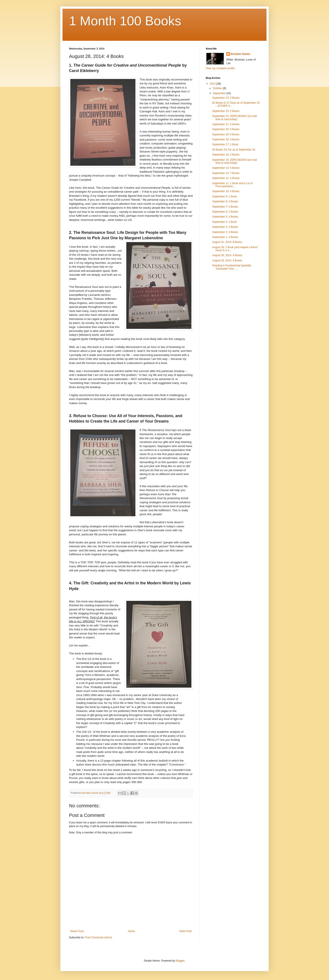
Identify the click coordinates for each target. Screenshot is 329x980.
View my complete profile (220, 68)
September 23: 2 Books (226, 111)
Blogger (180, 961)
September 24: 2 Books (226, 98)
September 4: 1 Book (225, 222)
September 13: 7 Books (226, 173)
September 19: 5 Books (226, 134)
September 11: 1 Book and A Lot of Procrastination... (232, 185)
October (218, 88)
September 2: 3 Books (225, 232)
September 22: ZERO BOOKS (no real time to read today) (234, 118)
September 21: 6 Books (226, 124)
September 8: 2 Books (225, 202)
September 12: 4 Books (226, 178)
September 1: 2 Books (225, 237)
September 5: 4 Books (225, 217)
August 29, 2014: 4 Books (227, 255)
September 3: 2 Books (225, 227)
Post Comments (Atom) (98, 937)
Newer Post (77, 931)
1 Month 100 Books (125, 21)
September (220, 93)
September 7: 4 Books (225, 207)
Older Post (185, 931)
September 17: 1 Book (225, 144)
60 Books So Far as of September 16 (234, 150)
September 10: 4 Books (226, 191)
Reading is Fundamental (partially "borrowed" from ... (232, 267)
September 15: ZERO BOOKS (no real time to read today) (234, 161)
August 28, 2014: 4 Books (227, 261)
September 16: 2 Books (226, 155)
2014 (213, 84)
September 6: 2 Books (225, 212)
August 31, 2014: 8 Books (227, 242)
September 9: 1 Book (225, 197)
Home (132, 931)
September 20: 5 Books (226, 129)
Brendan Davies (241, 54)
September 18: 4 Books (226, 139)
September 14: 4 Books (226, 168)
